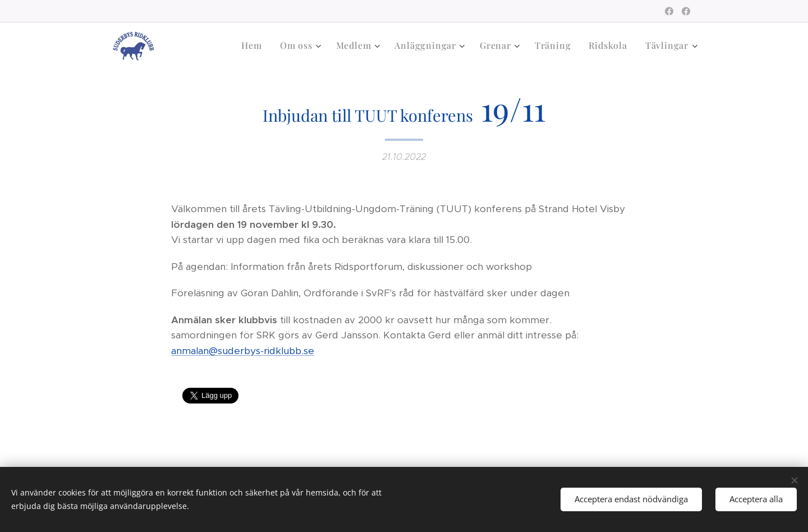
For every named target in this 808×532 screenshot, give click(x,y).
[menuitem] (254, 45)
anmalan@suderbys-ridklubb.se (243, 351)
